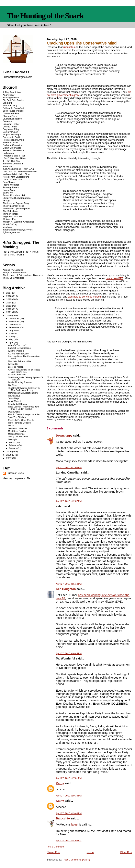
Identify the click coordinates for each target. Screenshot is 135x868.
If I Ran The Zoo (11, 161)
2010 (9, 315)
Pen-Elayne (9, 182)
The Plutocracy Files (13, 206)
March (12, 442)
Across (13, 270)
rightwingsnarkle (11, 232)
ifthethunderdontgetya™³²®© (18, 230)
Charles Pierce (10, 116)
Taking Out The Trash (18, 437)
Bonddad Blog (10, 105)
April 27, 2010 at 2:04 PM (69, 467)
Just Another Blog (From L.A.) (18, 169)
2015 (9, 299)
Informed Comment (13, 163)
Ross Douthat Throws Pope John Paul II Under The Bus (24, 408)
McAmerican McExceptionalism (23, 393)
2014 (9, 303)
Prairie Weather (11, 185)
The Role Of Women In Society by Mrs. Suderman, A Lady (24, 389)
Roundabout (14, 396)
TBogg (6, 200)
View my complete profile (16, 478)
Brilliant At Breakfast (13, 108)
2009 (9, 451)
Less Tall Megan (16, 367)
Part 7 (13, 255)
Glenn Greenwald (12, 148)
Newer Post (54, 852)
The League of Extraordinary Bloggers (23, 275)
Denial (11, 426)
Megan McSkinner (17, 434)
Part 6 (6, 255)
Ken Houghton (66, 589)
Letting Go (13, 364)
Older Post (126, 852)
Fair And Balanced (17, 375)
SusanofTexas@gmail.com (17, 77)
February (14, 445)
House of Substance (13, 150)
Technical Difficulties (18, 429)
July (11, 334)
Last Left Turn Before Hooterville (20, 171)
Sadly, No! (8, 193)
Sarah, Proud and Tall (14, 195)
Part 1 (6, 252)
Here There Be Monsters (20, 423)
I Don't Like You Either (14, 158)
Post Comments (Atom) (76, 860)
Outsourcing (14, 412)
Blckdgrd (7, 103)
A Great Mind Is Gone (18, 354)
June (12, 337)
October (13, 325)
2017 (9, 293)
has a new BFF (114, 278)
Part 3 (21, 252)
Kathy (60, 783)
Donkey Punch (10, 132)
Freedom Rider (10, 142)
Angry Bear (9, 95)
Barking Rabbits (11, 97)
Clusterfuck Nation (12, 119)
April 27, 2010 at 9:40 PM (69, 813)
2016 (9, 296)
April (11, 342)
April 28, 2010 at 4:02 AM (69, 841)
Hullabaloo (8, 153)
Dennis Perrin (10, 127)
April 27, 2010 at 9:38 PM (69, 796)
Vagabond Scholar (12, 216)
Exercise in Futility (12, 137)
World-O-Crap (10, 224)
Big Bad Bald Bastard (14, 100)
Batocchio (63, 818)
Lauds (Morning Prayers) (20, 382)
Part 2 (13, 252)
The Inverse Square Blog (16, 203)
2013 (9, 306)
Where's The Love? (17, 345)
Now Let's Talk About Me (20, 361)
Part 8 (21, 255)
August (13, 330)
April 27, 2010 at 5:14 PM (69, 584)
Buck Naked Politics (13, 111)
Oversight (13, 439)
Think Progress (11, 214)
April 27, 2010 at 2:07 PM (69, 501)
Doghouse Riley (11, 129)
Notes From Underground (16, 177)
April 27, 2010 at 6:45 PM (69, 653)
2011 (9, 312)
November (14, 322)
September (15, 327)
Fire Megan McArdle (13, 140)
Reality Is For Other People (21, 420)
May (11, 339)
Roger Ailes (9, 190)
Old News (13, 385)
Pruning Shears (11, 187)
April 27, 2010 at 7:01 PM (69, 778)
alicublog (7, 227)
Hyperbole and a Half (14, 156)
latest (75, 825)
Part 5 (35, 252)
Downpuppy (64, 436)
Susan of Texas (15, 473)
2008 (9, 455)
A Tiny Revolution (12, 92)
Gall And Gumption (13, 145)
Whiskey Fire (9, 219)
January (13, 448)
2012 (9, 309)
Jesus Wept (14, 398)
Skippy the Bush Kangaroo (17, 198)
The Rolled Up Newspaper (16, 208)
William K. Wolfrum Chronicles (19, 222)
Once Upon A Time (13, 179)
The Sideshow (10, 211)
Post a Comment (55, 847)
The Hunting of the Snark (45, 16)
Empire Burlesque (12, 134)
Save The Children (17, 417)
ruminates (69, 47)
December (14, 318)
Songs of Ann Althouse (15, 272)
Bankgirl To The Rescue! (20, 348)
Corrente (7, 121)
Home (90, 852)
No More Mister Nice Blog (16, 174)
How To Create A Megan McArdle (24, 414)
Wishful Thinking (16, 351)
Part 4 (28, 252)
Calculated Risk (11, 113)
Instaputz (7, 166)
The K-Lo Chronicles (13, 278)
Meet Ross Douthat (17, 431)
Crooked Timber (11, 124)
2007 (9, 458)
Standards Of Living (18, 404)
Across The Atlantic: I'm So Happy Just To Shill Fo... (24, 371)
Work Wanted (15, 401)
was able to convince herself (85, 297)
